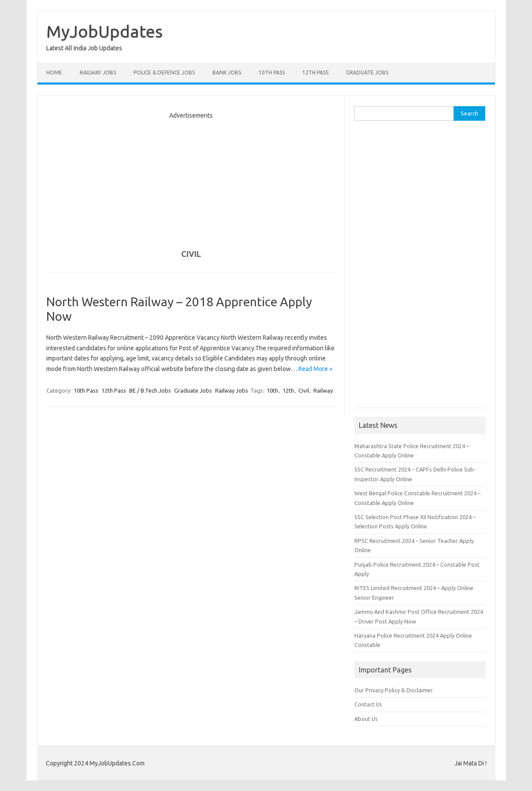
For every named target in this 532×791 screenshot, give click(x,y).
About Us (366, 719)
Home (54, 72)
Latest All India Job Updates (84, 48)
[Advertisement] (191, 180)
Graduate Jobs (367, 72)
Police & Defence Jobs (164, 72)
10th (272, 390)
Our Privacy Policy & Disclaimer (394, 690)
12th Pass (315, 72)
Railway (323, 390)
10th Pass (272, 72)
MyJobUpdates (104, 31)
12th (288, 390)
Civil (304, 390)
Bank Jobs (227, 72)
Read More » (315, 369)
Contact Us (368, 704)
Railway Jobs (98, 72)
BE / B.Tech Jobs (150, 390)
